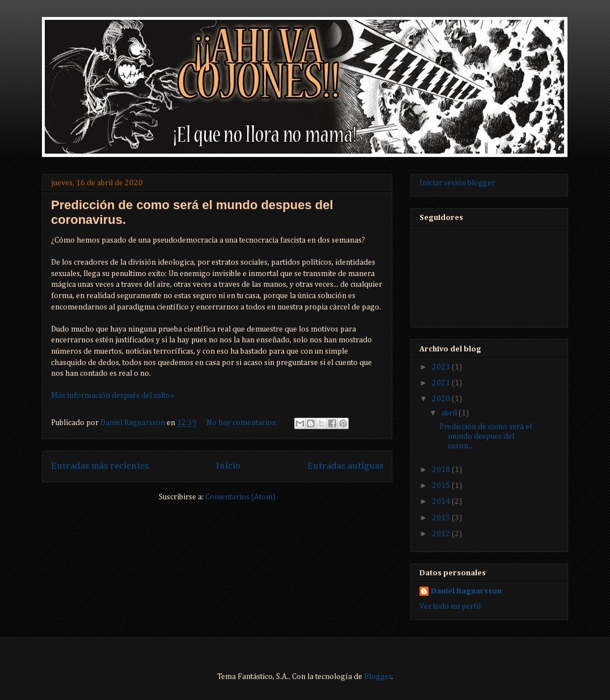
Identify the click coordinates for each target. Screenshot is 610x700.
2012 (442, 534)
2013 (442, 518)
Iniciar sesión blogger (457, 183)
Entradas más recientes (100, 466)
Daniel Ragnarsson (466, 591)
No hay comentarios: (243, 423)
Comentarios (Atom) (240, 497)
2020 (442, 399)
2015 (442, 486)
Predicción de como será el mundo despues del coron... (486, 436)
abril (450, 413)
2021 (442, 383)
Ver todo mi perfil (450, 606)
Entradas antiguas (345, 466)
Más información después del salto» (113, 396)
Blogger (378, 677)
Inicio (228, 466)
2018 (442, 470)
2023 (442, 367)
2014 (442, 502)
